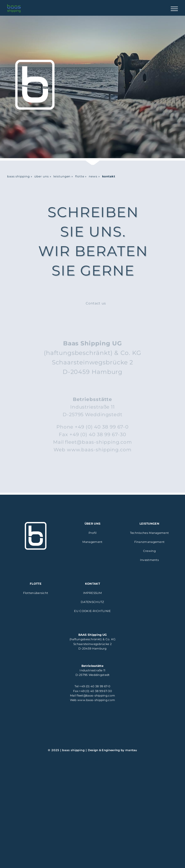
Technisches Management (150, 533)
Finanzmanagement (150, 542)
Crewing (149, 551)
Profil (93, 533)
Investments (149, 560)
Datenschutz (92, 602)
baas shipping (18, 176)
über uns (41, 176)
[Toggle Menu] (174, 9)
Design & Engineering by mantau (112, 750)
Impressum (92, 593)
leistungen (62, 176)
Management (92, 542)
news (93, 176)
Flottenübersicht (36, 593)
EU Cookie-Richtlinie (92, 611)
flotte (80, 176)
